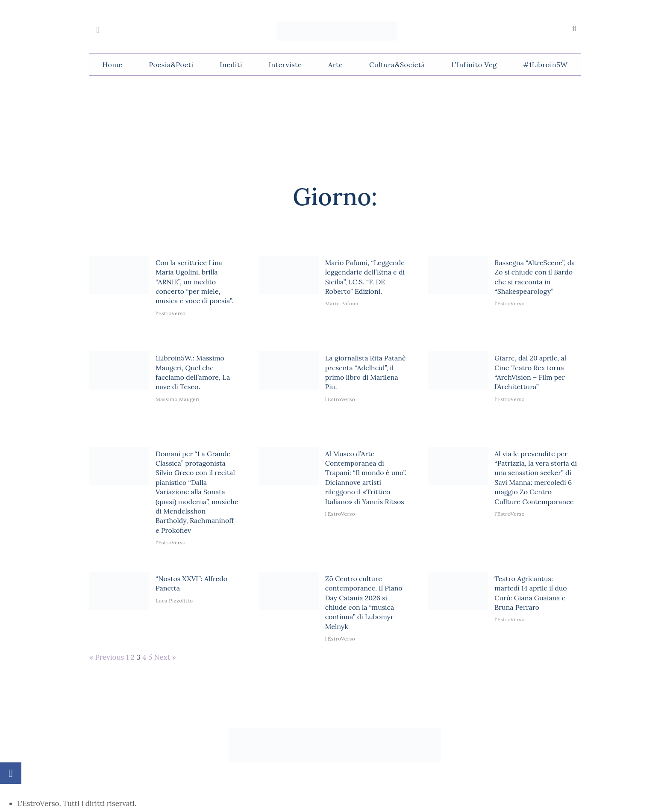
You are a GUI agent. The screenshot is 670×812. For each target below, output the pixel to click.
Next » (165, 657)
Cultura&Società (397, 65)
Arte (335, 65)
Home (113, 65)
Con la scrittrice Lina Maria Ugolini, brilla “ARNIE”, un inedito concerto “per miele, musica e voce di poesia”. (194, 282)
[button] (574, 29)
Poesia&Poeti (171, 65)
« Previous (107, 657)
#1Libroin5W (545, 65)
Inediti (231, 65)
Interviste (285, 65)
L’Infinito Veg (474, 65)
